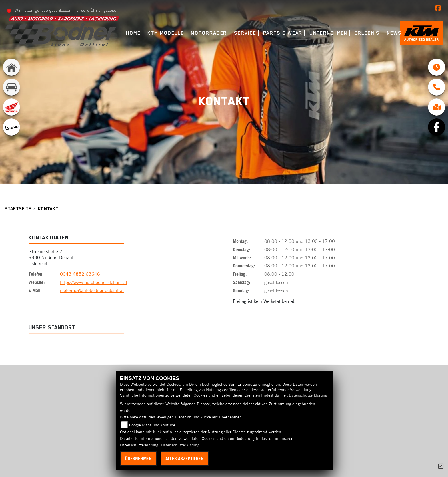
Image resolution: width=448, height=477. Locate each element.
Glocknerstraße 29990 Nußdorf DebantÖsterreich (51, 258)
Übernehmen (138, 458)
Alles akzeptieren (185, 458)
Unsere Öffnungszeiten (98, 10)
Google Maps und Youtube (152, 425)
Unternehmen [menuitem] (328, 33)
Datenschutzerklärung (308, 395)
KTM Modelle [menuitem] (166, 33)
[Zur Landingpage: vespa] (11, 127)
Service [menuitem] (245, 33)
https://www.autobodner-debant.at (94, 283)
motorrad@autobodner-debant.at (92, 291)
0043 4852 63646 (80, 274)
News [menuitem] (394, 33)
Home (133, 33)
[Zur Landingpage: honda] (11, 107)
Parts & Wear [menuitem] (283, 33)
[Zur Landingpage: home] (11, 67)
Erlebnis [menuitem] (367, 33)
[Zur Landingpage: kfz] (11, 87)
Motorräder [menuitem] (209, 33)
